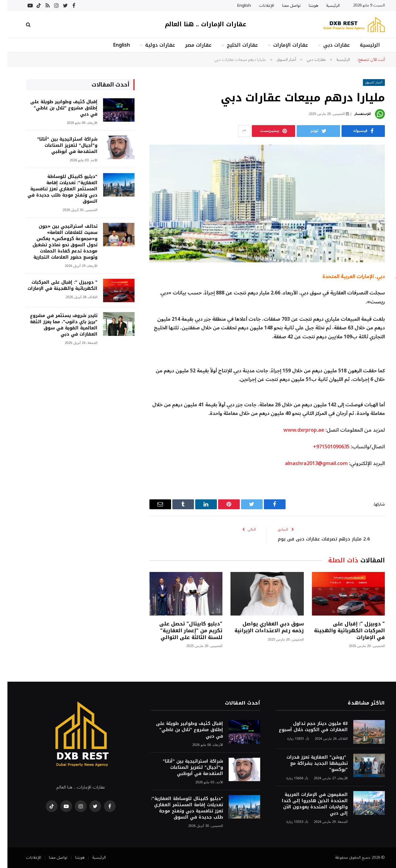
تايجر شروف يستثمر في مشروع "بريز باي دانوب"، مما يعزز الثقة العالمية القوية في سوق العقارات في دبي (56, 325)
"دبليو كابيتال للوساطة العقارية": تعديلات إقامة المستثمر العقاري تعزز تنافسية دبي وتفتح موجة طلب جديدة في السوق (55, 189)
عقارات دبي (329, 45)
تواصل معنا (284, 6)
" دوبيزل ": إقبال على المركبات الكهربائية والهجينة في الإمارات (342, 631)
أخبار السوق (367, 82)
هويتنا (306, 6)
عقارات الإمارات (283, 45)
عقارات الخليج (235, 45)
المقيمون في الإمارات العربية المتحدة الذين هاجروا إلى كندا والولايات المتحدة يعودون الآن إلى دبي (307, 804)
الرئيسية (325, 6)
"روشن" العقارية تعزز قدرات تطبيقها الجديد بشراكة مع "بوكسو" (310, 764)
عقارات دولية (153, 45)
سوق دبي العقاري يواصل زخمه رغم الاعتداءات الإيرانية (262, 627)
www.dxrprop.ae (296, 430)
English (237, 6)
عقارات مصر (191, 45)
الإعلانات (259, 6)
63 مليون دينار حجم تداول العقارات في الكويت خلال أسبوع (306, 727)
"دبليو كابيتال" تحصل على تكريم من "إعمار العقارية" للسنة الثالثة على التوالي (183, 631)
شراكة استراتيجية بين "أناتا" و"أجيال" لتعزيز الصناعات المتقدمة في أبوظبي (60, 146)
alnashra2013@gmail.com (309, 463)
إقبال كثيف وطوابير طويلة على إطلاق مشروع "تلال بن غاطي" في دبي (56, 108)
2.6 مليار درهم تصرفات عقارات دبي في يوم (316, 539)
